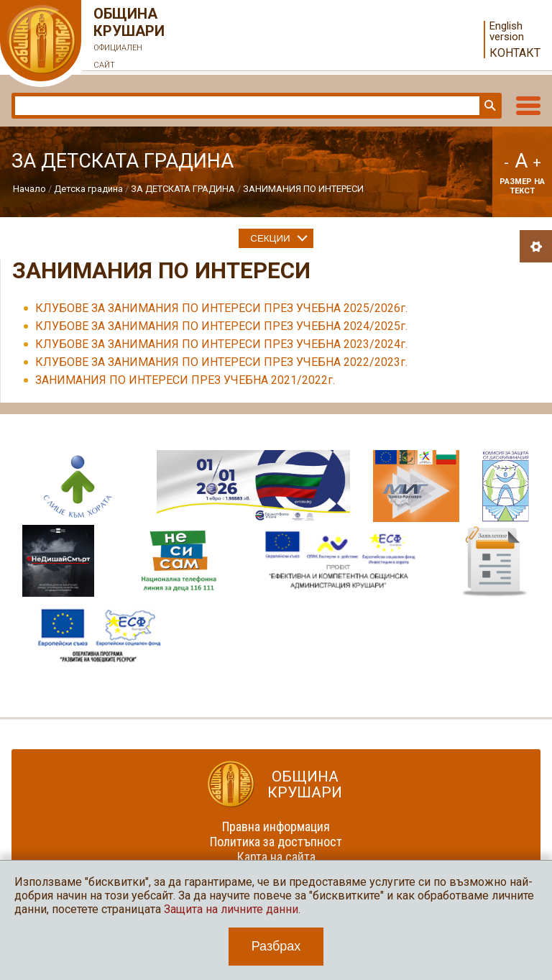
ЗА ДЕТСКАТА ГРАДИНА (183, 189)
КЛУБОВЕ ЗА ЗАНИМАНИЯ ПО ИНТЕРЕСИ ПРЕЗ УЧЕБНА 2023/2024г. (221, 344)
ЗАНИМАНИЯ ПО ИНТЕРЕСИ (303, 189)
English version (507, 32)
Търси (489, 106)
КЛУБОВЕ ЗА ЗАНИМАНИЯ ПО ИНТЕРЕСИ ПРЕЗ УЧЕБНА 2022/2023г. (221, 362)
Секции (270, 238)
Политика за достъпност (276, 842)
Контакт (515, 53)
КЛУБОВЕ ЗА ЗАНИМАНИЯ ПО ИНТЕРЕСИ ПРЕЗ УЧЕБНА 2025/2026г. (221, 308)
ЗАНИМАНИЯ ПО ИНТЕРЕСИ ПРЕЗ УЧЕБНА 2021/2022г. (185, 380)
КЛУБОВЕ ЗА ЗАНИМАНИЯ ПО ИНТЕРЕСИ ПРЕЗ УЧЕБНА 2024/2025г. (221, 326)
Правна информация (276, 826)
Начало (29, 189)
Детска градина (88, 189)
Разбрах (276, 946)
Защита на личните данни (231, 909)
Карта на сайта (276, 857)
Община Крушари (129, 40)
